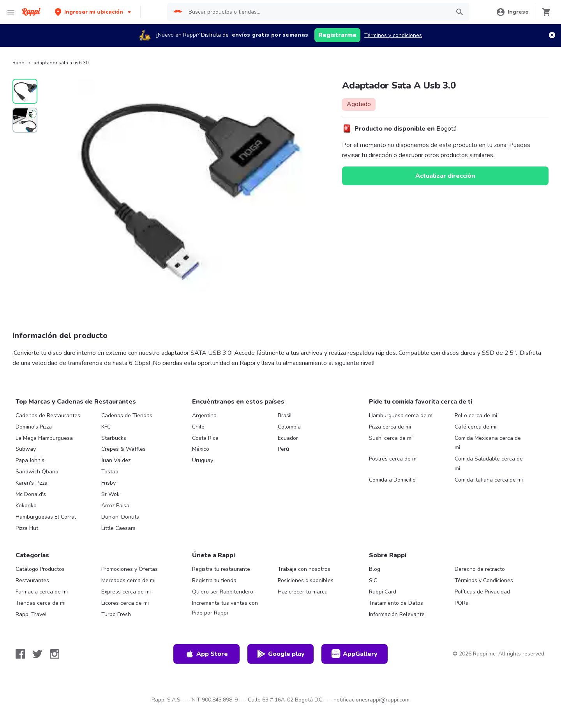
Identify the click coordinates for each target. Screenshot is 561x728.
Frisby (108, 483)
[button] (94, 12)
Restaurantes (32, 580)
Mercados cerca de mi (128, 580)
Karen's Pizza (32, 483)
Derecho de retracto (480, 569)
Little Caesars (118, 528)
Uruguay (203, 460)
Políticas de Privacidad (482, 592)
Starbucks (114, 438)
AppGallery (355, 654)
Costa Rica (205, 438)
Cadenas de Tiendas (127, 415)
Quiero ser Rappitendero (223, 592)
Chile (198, 427)
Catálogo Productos (40, 569)
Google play (281, 654)
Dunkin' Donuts (120, 517)
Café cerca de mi (475, 427)
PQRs (461, 603)
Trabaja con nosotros (304, 569)
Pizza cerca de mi (390, 427)
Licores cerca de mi (125, 603)
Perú (283, 449)
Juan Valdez (116, 460)
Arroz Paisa (115, 506)
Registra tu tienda (214, 580)
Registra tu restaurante (221, 569)
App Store (206, 654)
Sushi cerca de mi (391, 438)
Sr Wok (110, 494)
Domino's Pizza (34, 427)
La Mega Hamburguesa (44, 438)
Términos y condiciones (393, 35)
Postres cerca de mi (393, 459)
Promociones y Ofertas (130, 569)
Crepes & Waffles (123, 449)
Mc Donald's (31, 494)
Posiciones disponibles (306, 580)
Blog (375, 569)
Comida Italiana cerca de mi (489, 480)
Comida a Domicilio (392, 480)
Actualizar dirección (445, 176)
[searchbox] (317, 12)
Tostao (110, 472)
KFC (106, 427)
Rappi (19, 63)
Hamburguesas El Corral (46, 517)
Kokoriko (26, 506)
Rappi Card (383, 592)
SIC (373, 580)
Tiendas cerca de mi (41, 603)
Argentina (204, 415)
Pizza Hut (27, 528)
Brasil (285, 415)
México (201, 449)
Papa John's (30, 460)
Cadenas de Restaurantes (48, 415)
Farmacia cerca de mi (42, 592)
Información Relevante (397, 614)
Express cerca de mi (126, 592)
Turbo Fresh (116, 614)
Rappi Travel (31, 614)
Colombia (289, 427)
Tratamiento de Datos (396, 603)
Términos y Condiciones (484, 580)
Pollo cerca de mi (476, 415)
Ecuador (288, 438)
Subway (26, 449)
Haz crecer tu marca (303, 592)
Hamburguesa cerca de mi (401, 415)
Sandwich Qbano (37, 472)
